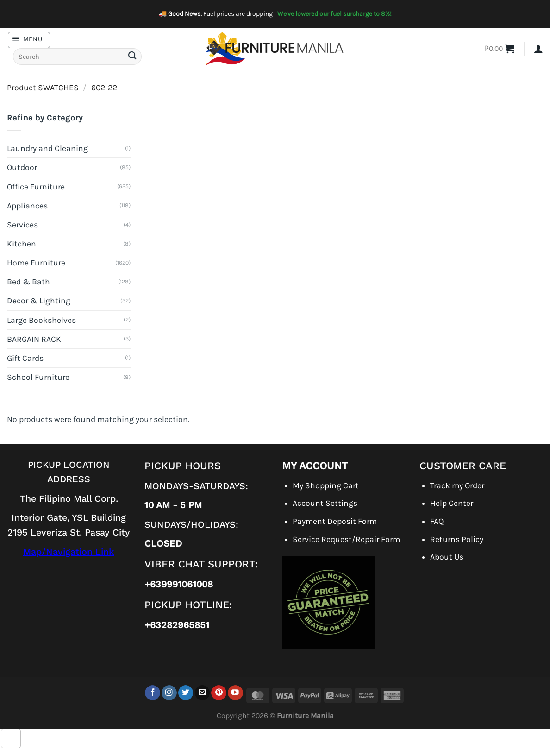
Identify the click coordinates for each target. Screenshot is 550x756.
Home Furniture (36, 263)
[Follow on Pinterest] (219, 693)
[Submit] (132, 57)
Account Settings (325, 503)
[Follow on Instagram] (169, 693)
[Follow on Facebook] (153, 693)
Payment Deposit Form (335, 521)
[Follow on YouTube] (235, 693)
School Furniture (38, 377)
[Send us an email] (203, 693)
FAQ (437, 521)
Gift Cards (25, 358)
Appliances (27, 206)
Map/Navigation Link (69, 552)
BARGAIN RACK (34, 339)
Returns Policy (457, 539)
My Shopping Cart (326, 485)
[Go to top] (11, 739)
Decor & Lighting (39, 301)
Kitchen (22, 244)
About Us (447, 557)
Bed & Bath (28, 282)
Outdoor (22, 167)
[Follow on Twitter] (186, 693)
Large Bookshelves (41, 320)
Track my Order (457, 485)
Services (22, 225)
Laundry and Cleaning (47, 148)
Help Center (452, 503)
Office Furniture (36, 187)
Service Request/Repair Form (346, 539)
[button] (29, 40)
